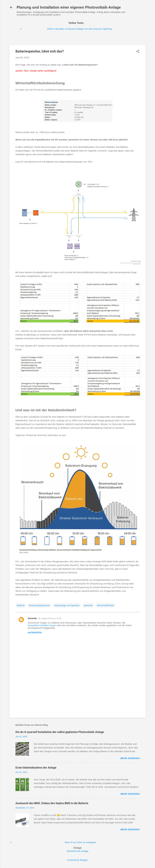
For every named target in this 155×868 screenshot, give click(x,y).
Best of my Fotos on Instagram (80, 842)
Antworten (35, 633)
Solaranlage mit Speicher (67, 605)
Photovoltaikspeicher (39, 605)
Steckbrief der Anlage (77, 851)
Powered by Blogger (77, 860)
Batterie (21, 605)
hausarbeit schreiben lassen (42, 625)
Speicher (88, 605)
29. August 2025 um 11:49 (50, 618)
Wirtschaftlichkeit (105, 605)
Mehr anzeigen (130, 758)
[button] (138, 51)
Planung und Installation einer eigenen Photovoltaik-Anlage (69, 7)
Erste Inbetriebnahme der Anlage (36, 768)
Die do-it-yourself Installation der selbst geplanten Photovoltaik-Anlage (60, 732)
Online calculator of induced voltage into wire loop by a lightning (79, 29)
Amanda (32, 618)
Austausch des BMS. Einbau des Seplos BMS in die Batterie (52, 803)
